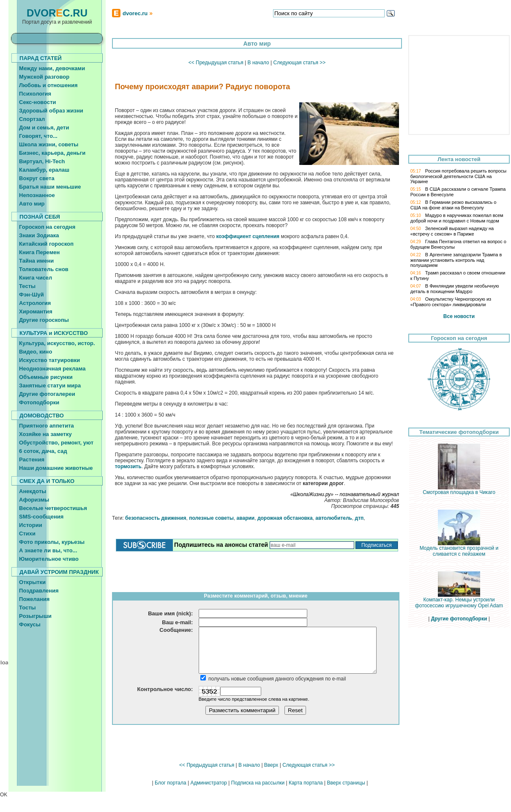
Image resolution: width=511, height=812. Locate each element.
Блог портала (171, 783)
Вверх (271, 765)
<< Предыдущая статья (216, 63)
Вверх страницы (346, 783)
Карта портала (306, 783)
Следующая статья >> (299, 63)
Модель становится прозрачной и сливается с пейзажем (459, 549)
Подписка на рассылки (258, 783)
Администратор (209, 783)
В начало (258, 63)
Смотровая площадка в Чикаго (459, 490)
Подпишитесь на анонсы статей (221, 545)
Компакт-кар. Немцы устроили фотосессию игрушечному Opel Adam (459, 600)
